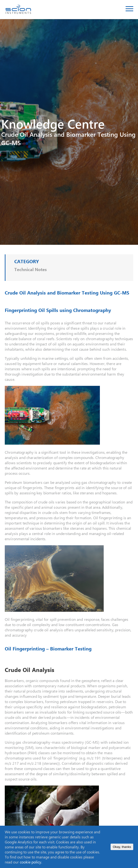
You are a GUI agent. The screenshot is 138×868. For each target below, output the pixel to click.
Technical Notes (31, 269)
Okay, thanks (122, 847)
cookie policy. (31, 862)
